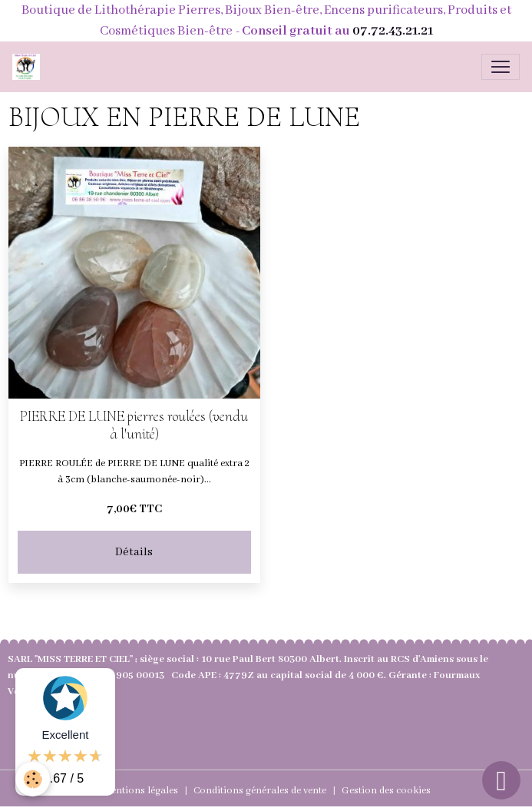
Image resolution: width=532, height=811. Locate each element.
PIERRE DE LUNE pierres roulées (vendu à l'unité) (134, 425)
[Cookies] (33, 779)
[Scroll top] (501, 780)
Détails (134, 552)
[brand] (29, 67)
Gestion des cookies (386, 791)
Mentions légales (140, 791)
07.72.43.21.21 (393, 31)
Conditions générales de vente (260, 791)
